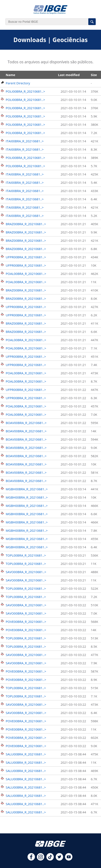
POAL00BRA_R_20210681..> (26, 274)
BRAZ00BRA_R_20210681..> (26, 224)
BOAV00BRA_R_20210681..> (26, 423)
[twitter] (59, 859)
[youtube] (69, 859)
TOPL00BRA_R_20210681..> (26, 555)
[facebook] (31, 859)
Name (10, 75)
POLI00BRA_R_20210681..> (25, 91)
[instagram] (41, 859)
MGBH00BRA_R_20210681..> (27, 489)
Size (94, 75)
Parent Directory (18, 83)
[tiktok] (50, 859)
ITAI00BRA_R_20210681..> (25, 141)
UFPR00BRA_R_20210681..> (26, 257)
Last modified (69, 75)
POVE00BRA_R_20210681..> (26, 622)
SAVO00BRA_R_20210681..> (26, 572)
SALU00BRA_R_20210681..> (26, 754)
